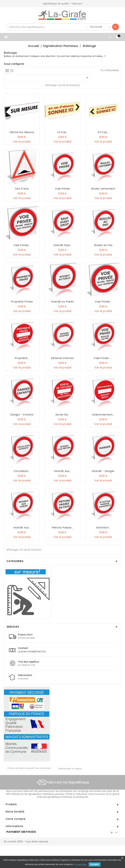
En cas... (62, 132)
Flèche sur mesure (22, 132)
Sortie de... (62, 415)
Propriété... (22, 358)
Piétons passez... (62, 528)
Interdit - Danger (103, 471)
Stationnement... (103, 415)
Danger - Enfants (22, 415)
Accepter (95, 864)
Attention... (103, 528)
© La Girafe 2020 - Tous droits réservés (26, 842)
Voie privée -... (103, 358)
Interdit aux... (62, 471)
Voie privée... (22, 245)
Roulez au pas (103, 245)
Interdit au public (62, 302)
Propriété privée (22, 302)
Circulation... (22, 471)
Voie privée (62, 189)
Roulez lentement (103, 189)
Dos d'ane (22, 189)
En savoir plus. (81, 864)
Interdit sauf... (62, 245)
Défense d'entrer (62, 358)
